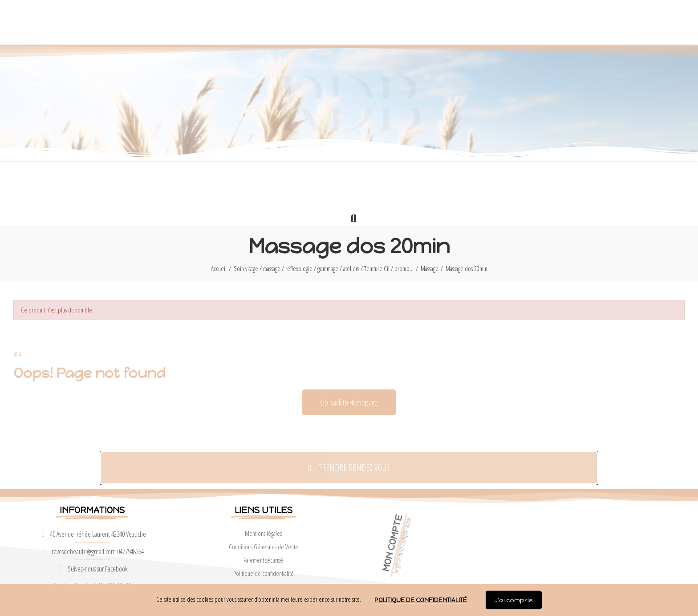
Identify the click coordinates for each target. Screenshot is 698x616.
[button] (392, 23)
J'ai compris (514, 600)
